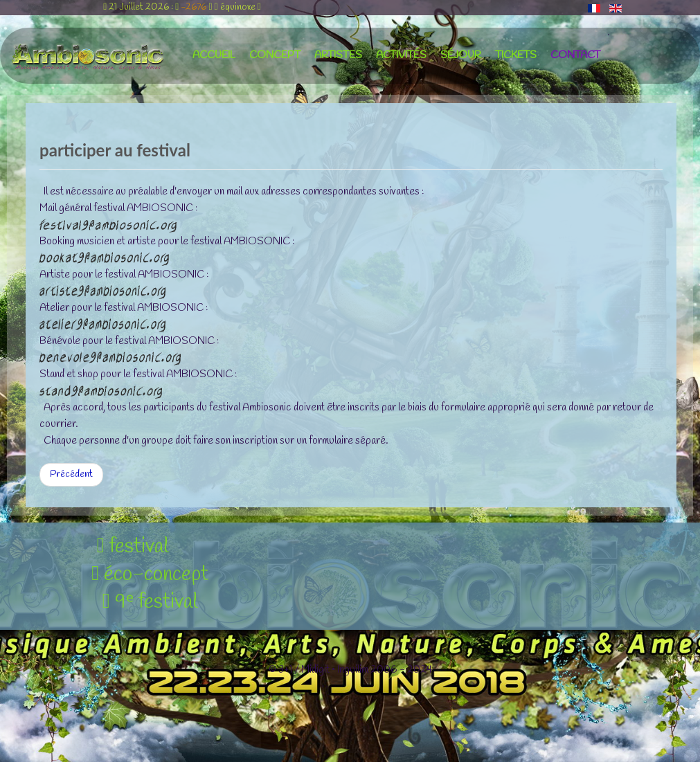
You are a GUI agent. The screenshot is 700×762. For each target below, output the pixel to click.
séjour (461, 55)
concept (275, 55)
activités (401, 55)
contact (575, 55)
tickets (516, 55)
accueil (214, 55)
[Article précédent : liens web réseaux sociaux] (71, 475)
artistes (338, 55)
